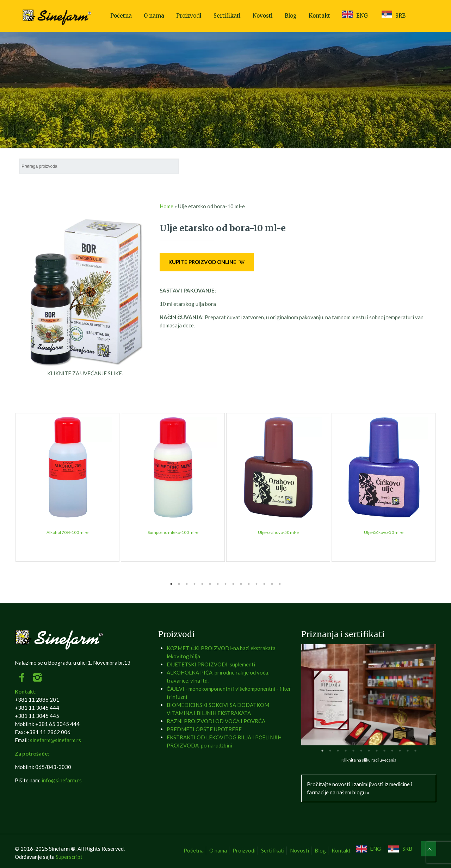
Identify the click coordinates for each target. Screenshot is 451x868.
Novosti (299, 850)
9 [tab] (233, 584)
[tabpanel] (67, 487)
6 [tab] (210, 584)
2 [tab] (179, 584)
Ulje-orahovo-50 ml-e (278, 532)
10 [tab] (241, 584)
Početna (194, 850)
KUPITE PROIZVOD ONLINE (207, 262)
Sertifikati (273, 850)
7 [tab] (218, 584)
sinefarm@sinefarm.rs (55, 740)
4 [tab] (194, 584)
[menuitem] (370, 849)
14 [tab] (272, 584)
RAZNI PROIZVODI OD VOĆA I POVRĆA (216, 721)
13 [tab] (264, 584)
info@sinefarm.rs (62, 780)
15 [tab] (280, 584)
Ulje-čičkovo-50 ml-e (384, 532)
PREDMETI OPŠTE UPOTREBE (204, 729)
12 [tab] (257, 584)
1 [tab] (171, 584)
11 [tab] (249, 584)
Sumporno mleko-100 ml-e (173, 532)
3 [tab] (187, 584)
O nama (218, 850)
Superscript (69, 857)
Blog (320, 850)
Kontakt (341, 850)
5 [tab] (202, 584)
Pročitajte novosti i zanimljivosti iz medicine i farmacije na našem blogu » (360, 788)
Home (166, 206)
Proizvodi (244, 850)
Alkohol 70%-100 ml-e (67, 532)
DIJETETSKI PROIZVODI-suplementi (211, 664)
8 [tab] (225, 584)
